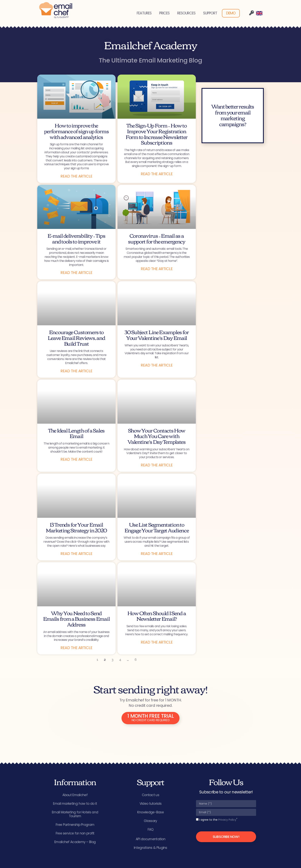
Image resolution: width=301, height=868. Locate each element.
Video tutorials (151, 804)
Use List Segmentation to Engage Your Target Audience (157, 527)
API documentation (150, 839)
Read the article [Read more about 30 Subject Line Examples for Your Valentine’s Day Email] (157, 365)
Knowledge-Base (150, 812)
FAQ (151, 830)
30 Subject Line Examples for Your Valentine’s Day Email (157, 335)
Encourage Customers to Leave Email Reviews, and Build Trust (76, 337)
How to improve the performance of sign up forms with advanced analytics (76, 131)
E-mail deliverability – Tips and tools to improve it (76, 238)
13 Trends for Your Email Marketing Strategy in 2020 (76, 527)
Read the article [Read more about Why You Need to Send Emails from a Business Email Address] (76, 648)
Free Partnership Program (75, 825)
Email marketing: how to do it (75, 804)
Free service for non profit (75, 833)
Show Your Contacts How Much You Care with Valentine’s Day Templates (157, 436)
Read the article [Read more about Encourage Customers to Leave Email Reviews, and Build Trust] (76, 371)
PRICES (164, 13)
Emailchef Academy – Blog (75, 842)
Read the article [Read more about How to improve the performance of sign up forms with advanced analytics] (76, 176)
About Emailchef (75, 795)
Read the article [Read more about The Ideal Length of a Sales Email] (76, 459)
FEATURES (144, 13)
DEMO (231, 13)
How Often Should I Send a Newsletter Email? (157, 616)
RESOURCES (186, 13)
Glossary (150, 821)
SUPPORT (210, 13)
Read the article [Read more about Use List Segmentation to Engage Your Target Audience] (157, 554)
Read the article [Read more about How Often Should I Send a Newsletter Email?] (157, 642)
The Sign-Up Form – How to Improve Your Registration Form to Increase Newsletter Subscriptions (157, 134)
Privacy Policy (227, 820)
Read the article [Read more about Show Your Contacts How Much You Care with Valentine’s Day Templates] (157, 465)
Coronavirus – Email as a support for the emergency (157, 238)
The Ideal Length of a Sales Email (76, 433)
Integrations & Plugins (150, 848)
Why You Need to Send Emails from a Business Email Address (76, 619)
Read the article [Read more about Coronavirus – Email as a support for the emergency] (157, 269)
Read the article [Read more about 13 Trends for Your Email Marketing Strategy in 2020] (76, 554)
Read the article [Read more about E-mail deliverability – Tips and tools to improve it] (76, 273)
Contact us (150, 795)
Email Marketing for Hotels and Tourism (75, 814)
